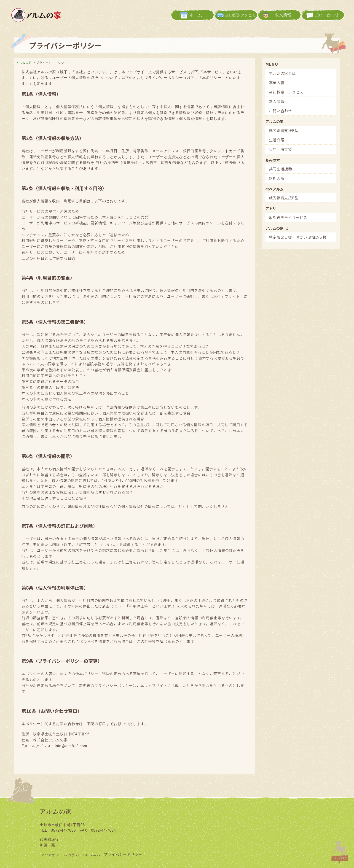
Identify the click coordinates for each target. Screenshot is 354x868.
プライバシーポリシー (123, 854)
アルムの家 (66, 855)
